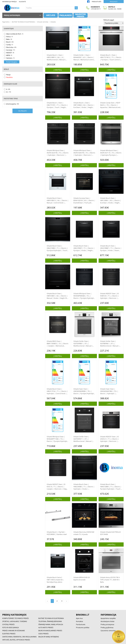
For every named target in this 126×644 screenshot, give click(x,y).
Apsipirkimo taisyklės (108, 618)
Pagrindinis (6, 22)
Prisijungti (114, 2)
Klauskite (22, 2)
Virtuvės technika (43, 22)
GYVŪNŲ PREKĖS (8, 624)
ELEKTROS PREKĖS (9, 634)
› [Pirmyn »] (67, 601)
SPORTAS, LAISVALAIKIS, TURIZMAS (15, 621)
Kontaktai (79, 621)
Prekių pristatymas (107, 624)
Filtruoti (22, 111)
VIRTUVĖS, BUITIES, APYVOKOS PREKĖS (16, 640)
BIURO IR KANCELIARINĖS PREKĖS (50, 631)
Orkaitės (53, 22)
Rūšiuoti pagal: (109, 20)
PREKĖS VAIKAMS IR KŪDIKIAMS (14, 631)
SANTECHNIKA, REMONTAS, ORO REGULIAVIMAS (19, 637)
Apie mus (79, 618)
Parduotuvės (97, 2)
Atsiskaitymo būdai (107, 621)
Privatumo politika (83, 628)
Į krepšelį (58, 70)
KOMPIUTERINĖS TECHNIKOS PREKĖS (16, 618)
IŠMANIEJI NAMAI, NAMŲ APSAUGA (51, 624)
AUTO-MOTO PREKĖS (46, 628)
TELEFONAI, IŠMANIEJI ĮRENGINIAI (50, 621)
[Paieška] (50, 8)
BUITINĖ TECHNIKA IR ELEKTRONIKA (23, 22)
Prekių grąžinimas (107, 628)
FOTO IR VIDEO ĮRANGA (11, 628)
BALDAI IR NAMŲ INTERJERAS (49, 637)
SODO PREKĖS (43, 634)
